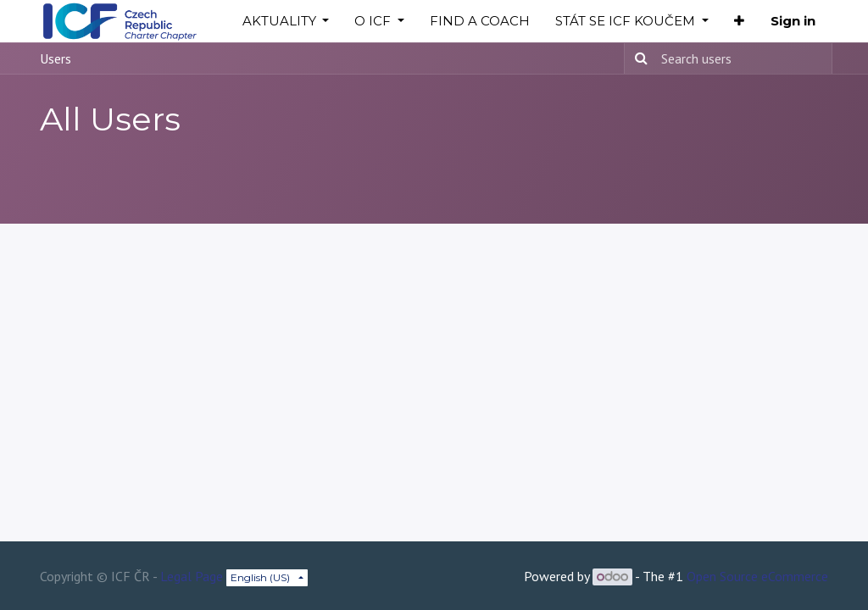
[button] (739, 22)
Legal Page (192, 576)
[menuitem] (480, 22)
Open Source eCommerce (757, 576)
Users (56, 58)
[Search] (638, 58)
